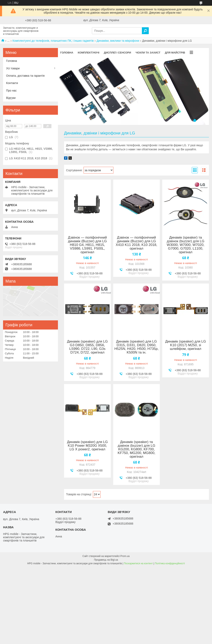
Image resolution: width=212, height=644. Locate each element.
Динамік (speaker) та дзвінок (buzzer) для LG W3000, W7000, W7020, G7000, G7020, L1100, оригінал (185, 245)
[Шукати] (145, 31)
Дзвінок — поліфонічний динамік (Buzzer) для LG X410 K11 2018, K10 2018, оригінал (136, 243)
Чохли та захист (148, 53)
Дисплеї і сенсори (117, 53)
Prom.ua (125, 556)
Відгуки (11, 98)
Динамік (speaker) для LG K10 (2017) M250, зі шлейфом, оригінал (186, 345)
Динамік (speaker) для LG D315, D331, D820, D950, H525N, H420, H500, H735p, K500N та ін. (136, 347)
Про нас (11, 91)
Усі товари (13, 68)
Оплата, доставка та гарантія (25, 76)
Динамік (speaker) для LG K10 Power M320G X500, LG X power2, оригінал (87, 446)
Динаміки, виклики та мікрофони (118, 41)
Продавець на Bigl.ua (106, 560)
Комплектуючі (88, 53)
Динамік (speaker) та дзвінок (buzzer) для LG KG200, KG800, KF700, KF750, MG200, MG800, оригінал (136, 449)
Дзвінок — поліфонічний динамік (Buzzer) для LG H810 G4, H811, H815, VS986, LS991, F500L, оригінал (87, 245)
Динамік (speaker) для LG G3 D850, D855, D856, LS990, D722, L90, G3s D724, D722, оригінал (87, 347)
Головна (67, 53)
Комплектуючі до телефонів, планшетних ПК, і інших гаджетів (53, 41)
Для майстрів (175, 53)
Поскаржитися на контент (138, 563)
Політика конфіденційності (170, 563)
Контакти (12, 83)
